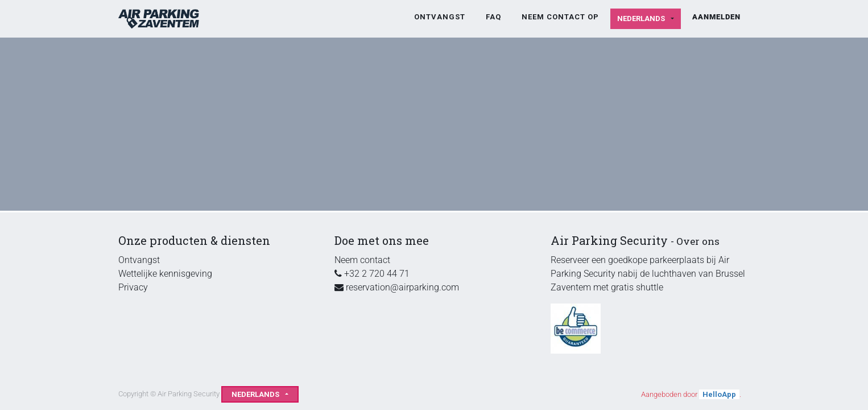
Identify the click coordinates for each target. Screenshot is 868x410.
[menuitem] (440, 17)
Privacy (133, 287)
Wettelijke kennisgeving (165, 274)
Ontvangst (139, 260)
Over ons (698, 241)
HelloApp (719, 394)
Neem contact (362, 260)
